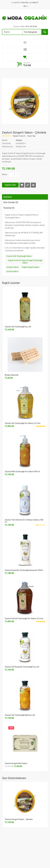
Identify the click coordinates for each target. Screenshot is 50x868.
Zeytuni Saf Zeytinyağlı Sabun (19, 256)
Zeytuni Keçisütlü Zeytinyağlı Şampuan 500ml (24, 570)
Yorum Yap (31, 136)
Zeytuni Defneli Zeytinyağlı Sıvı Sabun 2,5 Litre (24, 618)
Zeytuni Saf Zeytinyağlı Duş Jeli (18, 327)
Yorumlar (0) (9, 208)
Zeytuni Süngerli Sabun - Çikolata (19, 819)
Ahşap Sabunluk (12, 375)
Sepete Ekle (10, 185)
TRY (26, 6)
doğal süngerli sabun (31, 267)
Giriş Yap (25, 2)
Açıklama (8, 197)
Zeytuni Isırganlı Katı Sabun (16, 763)
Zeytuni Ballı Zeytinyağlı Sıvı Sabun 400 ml (22, 472)
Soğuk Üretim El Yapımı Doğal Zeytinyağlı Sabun (25, 262)
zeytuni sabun (12, 271)
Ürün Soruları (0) (11, 202)
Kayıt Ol (35, 2)
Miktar (5, 174)
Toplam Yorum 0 (19, 136)
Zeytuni (19, 140)
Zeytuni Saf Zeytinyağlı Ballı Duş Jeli (20, 715)
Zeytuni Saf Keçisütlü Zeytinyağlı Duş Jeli (22, 667)
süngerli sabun (13, 267)
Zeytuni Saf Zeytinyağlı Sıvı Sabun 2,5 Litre (23, 423)
